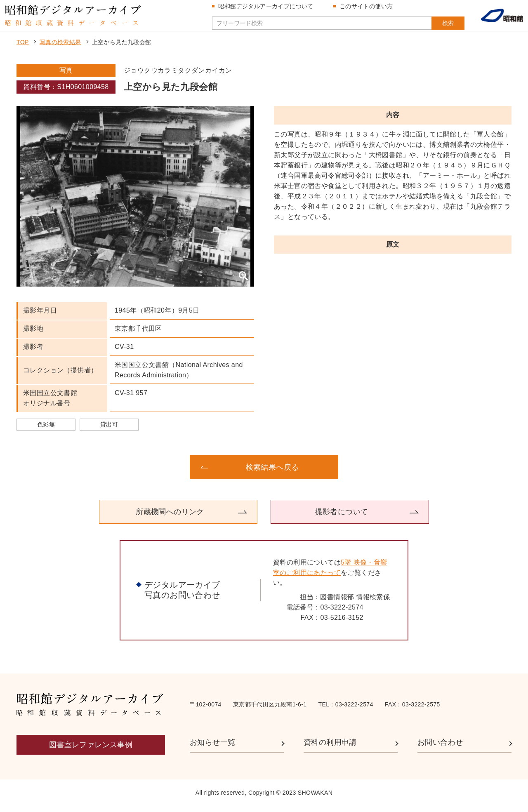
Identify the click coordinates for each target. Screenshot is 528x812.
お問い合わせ (440, 748)
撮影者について (342, 517)
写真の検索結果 (60, 48)
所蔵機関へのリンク (170, 517)
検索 (436, 26)
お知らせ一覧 (212, 748)
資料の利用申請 (330, 748)
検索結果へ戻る (272, 473)
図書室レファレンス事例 (91, 751)
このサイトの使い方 (368, 9)
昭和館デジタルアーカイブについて (268, 9)
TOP (23, 48)
